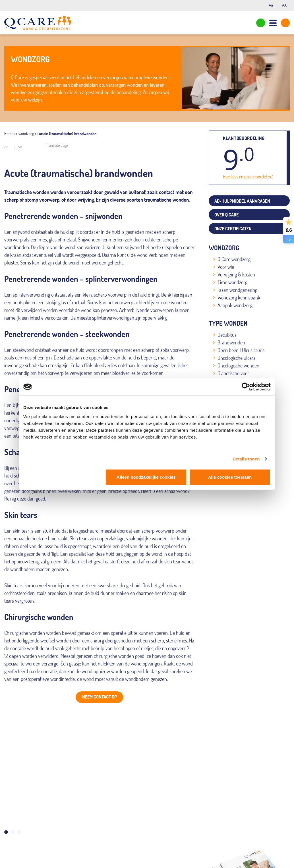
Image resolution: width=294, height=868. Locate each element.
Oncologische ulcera (237, 358)
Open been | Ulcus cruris (241, 350)
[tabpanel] (99, 770)
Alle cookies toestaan (230, 477)
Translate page (57, 145)
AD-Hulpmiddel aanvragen (242, 201)
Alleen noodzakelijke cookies (146, 477)
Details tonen (246, 459)
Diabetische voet (233, 373)
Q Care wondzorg (234, 259)
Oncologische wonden (238, 365)
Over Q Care (226, 215)
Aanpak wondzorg (235, 305)
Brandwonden (231, 342)
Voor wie (226, 267)
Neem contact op (100, 697)
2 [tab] (13, 832)
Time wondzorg (232, 282)
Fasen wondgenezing (237, 290)
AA (286, 5)
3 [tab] (19, 832)
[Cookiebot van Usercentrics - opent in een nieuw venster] (246, 387)
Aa (272, 5)
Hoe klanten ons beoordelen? (248, 177)
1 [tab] (6, 832)
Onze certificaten (233, 229)
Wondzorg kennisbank (239, 297)
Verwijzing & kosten (236, 274)
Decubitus (227, 335)
